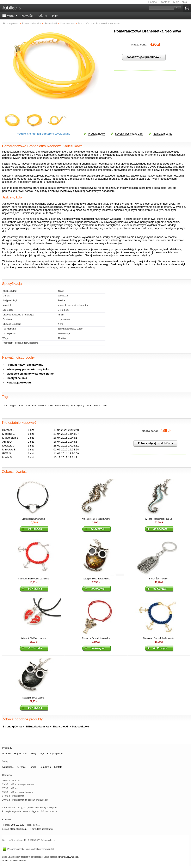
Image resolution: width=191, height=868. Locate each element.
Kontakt (165, 2)
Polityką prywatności (69, 857)
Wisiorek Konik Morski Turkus (159, 519)
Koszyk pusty (188, 8)
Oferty (43, 16)
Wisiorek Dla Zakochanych (33, 638)
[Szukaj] (162, 8)
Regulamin (45, 767)
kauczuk (42, 406)
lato (73, 406)
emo (6, 406)
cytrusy (81, 406)
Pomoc (153, 2)
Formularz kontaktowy (42, 829)
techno (97, 406)
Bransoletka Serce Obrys (33, 519)
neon (89, 406)
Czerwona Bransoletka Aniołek (96, 638)
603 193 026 (17, 825)
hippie (13, 406)
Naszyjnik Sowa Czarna (33, 698)
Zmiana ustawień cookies (14, 861)
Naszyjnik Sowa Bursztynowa (96, 579)
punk (21, 406)
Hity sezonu (20, 753)
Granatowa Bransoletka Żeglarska (159, 638)
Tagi (42, 753)
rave (105, 406)
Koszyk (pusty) (55, 753)
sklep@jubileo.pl (19, 829)
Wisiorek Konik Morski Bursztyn (96, 519)
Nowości (27, 16)
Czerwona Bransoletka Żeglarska (33, 579)
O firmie (21, 767)
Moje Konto (180, 2)
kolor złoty (31, 406)
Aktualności (8, 767)
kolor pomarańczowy (59, 406)
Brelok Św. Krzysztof (159, 579)
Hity (55, 16)
